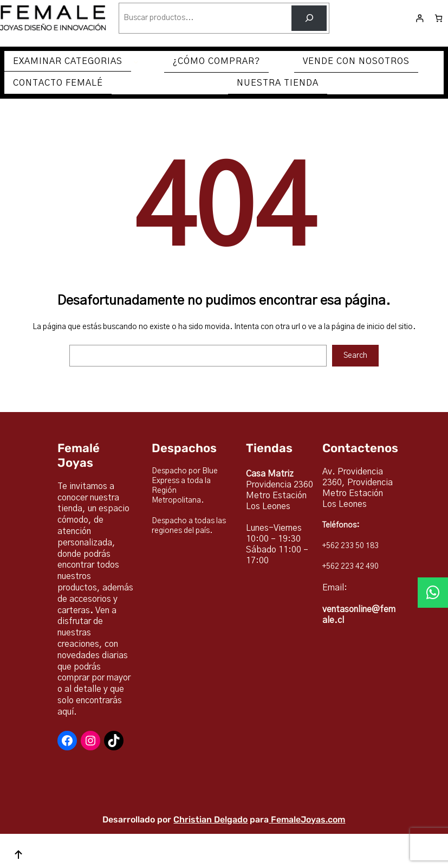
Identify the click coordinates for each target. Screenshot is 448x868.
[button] (433, 593)
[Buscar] (309, 18)
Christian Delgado (210, 819)
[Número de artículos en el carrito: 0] (439, 18)
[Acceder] (420, 18)
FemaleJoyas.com (308, 819)
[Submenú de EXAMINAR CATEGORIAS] (136, 62)
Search (355, 356)
